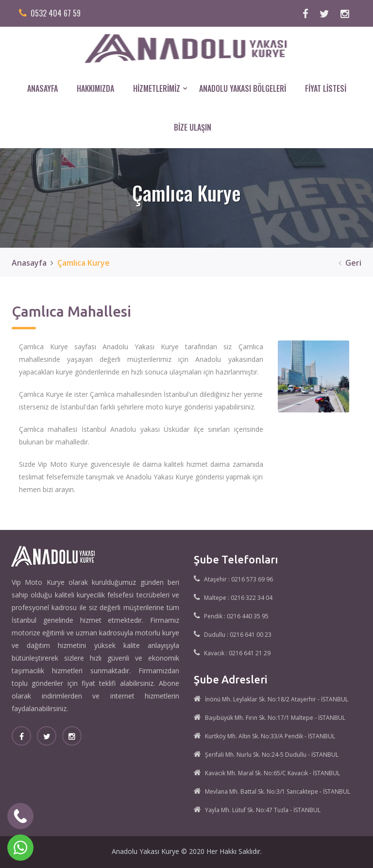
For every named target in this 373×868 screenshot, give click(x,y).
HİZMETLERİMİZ (157, 88)
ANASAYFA (42, 88)
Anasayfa (29, 263)
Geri (348, 263)
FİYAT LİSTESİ (326, 88)
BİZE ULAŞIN (193, 127)
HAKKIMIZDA (95, 88)
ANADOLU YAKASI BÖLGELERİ (243, 88)
